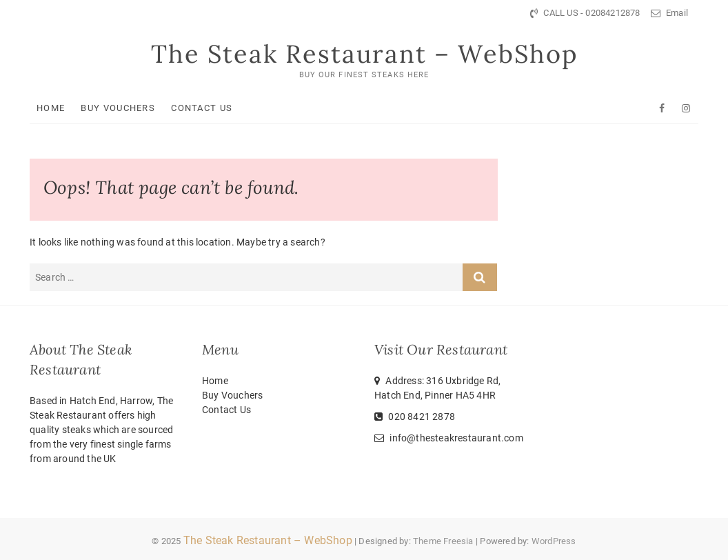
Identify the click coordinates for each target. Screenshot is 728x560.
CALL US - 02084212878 (585, 13)
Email (669, 13)
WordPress (554, 541)
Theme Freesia (443, 541)
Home (51, 108)
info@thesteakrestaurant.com (449, 438)
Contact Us (202, 108)
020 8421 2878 (415, 417)
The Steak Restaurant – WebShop (364, 54)
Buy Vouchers (118, 108)
